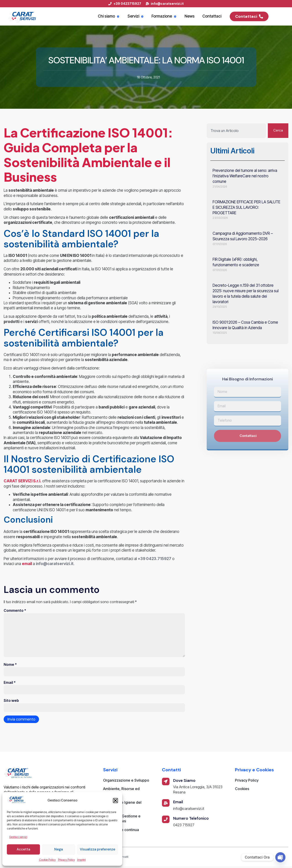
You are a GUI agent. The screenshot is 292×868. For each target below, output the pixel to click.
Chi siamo (113, 16)
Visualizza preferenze (98, 849)
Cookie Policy (47, 860)
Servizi (139, 16)
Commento (15, 610)
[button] (115, 801)
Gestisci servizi (18, 837)
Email (10, 684)
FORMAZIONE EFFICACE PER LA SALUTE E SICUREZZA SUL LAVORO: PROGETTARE (246, 207)
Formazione (166, 16)
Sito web (11, 702)
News (191, 16)
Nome (10, 666)
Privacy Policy (66, 860)
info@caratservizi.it (55, 564)
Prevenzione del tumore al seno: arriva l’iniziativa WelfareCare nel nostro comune (245, 176)
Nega (59, 849)
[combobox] (236, 131)
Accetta (23, 849)
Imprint (81, 860)
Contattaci (212, 16)
